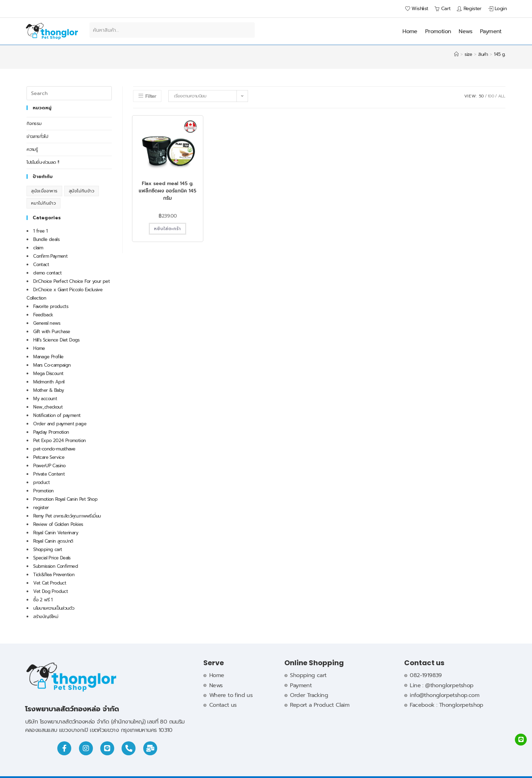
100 (491, 96)
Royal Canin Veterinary (56, 533)
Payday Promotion (51, 432)
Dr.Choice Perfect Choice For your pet (71, 281)
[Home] (456, 54)
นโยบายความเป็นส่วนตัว (54, 608)
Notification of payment (57, 415)
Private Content (49, 474)
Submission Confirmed (56, 566)
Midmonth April (49, 382)
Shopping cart (48, 549)
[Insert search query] (69, 93)
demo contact (47, 273)
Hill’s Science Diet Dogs (56, 340)
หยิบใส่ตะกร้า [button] (167, 229)
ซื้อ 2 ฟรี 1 (43, 600)
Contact (41, 265)
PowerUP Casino (49, 466)
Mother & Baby (49, 390)
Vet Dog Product (50, 591)
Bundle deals (46, 239)
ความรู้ (32, 149)
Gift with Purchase (52, 332)
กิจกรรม (34, 123)
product (41, 482)
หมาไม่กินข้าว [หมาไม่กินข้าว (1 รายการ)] (43, 203)
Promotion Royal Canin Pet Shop (65, 499)
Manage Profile (48, 357)
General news (47, 323)
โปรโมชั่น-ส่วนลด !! (43, 162)
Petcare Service (49, 457)
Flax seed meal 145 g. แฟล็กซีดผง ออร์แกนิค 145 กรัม (167, 191)
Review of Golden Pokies (58, 524)
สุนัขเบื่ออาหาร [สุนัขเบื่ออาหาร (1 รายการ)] (44, 191)
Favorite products (51, 306)
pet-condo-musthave (54, 449)
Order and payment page (60, 424)
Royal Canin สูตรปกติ (53, 541)
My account (45, 399)
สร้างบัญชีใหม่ (46, 616)
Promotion (438, 31)
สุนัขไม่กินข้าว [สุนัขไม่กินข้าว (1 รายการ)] (82, 191)
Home (410, 31)
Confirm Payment (50, 256)
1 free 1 (40, 231)
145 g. (500, 54)
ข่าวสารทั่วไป (37, 136)
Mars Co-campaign (52, 365)
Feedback (43, 315)
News (465, 31)
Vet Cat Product (50, 583)
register (41, 508)
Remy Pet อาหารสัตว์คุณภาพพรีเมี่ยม (67, 516)
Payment (491, 31)
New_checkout (48, 407)
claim (38, 248)
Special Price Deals (52, 558)
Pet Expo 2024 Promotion (59, 441)
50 (481, 96)
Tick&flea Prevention (54, 575)
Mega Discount (48, 373)
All (502, 96)
